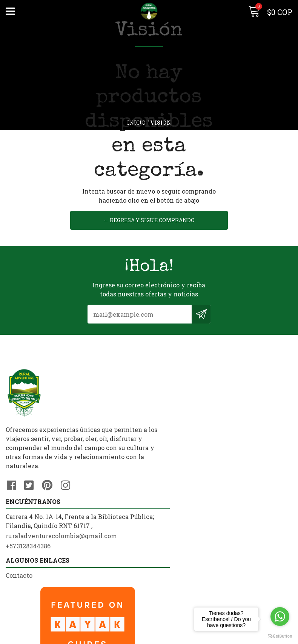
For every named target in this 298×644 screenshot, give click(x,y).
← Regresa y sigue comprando (149, 230)
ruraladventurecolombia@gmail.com (210, 427)
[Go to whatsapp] (280, 617)
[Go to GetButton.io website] (280, 636)
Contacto (19, 536)
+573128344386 (177, 437)
